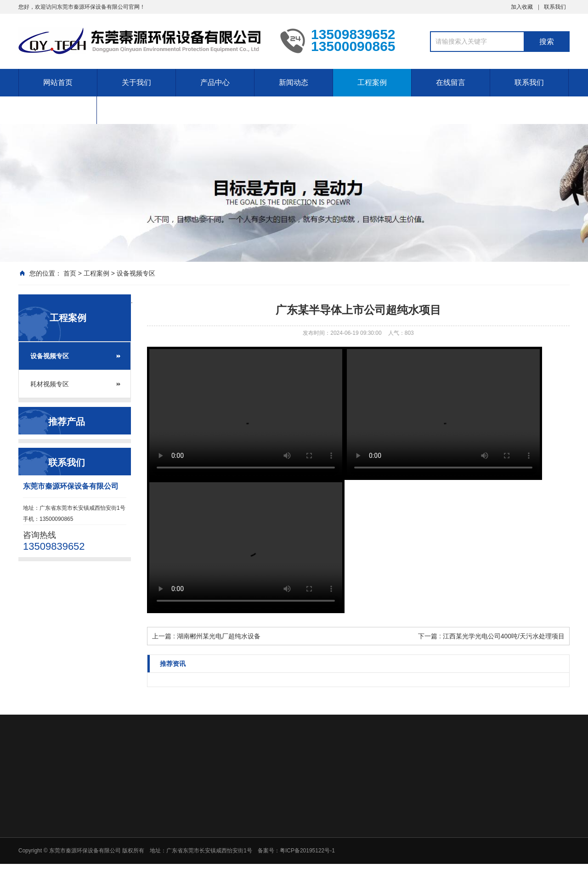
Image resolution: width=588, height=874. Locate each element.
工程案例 (372, 82)
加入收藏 (522, 7)
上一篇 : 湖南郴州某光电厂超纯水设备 (206, 636)
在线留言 (451, 82)
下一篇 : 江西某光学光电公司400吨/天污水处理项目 (491, 636)
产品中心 (215, 82)
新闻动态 (294, 82)
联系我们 (555, 7)
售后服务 (57, 110)
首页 (70, 273)
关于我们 (136, 82)
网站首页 (58, 82)
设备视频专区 (136, 273)
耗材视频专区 (50, 384)
